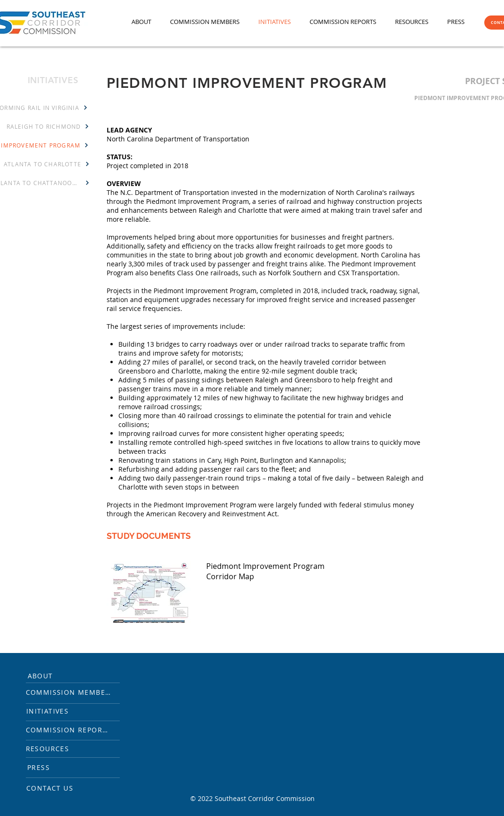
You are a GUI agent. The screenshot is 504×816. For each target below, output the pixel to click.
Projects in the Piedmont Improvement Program (182, 291)
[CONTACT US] (54, 788)
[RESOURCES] (52, 748)
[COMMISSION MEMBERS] (74, 692)
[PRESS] (43, 767)
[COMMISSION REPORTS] (73, 730)
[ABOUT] (45, 676)
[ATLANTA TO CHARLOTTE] (47, 164)
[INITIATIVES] (52, 711)
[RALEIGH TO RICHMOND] (48, 126)
